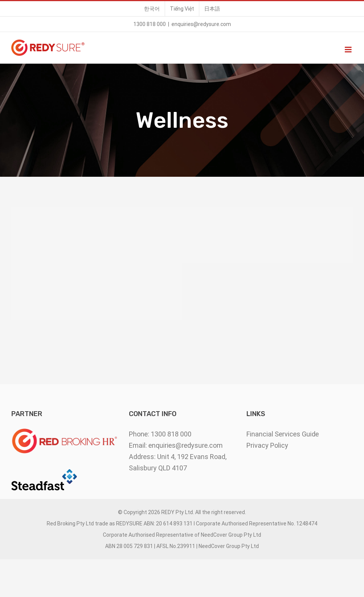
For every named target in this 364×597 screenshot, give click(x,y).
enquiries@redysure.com (201, 24)
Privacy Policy (267, 445)
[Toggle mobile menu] (349, 50)
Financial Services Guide (283, 434)
